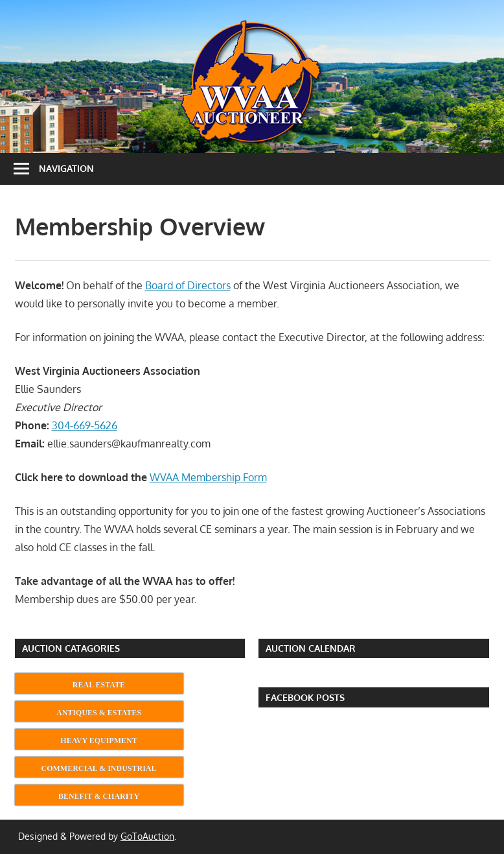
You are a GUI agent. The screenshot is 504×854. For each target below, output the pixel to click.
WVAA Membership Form (208, 477)
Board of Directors (188, 285)
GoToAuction (147, 836)
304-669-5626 (85, 425)
